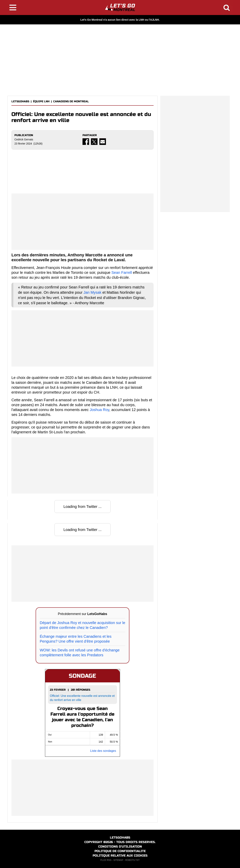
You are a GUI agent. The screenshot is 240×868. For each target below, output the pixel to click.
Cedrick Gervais (24, 139)
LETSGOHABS (20, 101)
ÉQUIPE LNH (41, 101)
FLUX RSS (106, 860)
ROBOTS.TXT (132, 860)
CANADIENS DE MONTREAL (71, 101)
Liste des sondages (103, 751)
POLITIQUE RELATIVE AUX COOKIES (120, 856)
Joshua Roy (99, 410)
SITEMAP (118, 860)
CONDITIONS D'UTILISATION (120, 847)
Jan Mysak (92, 292)
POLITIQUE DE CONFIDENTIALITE (120, 851)
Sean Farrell (122, 273)
